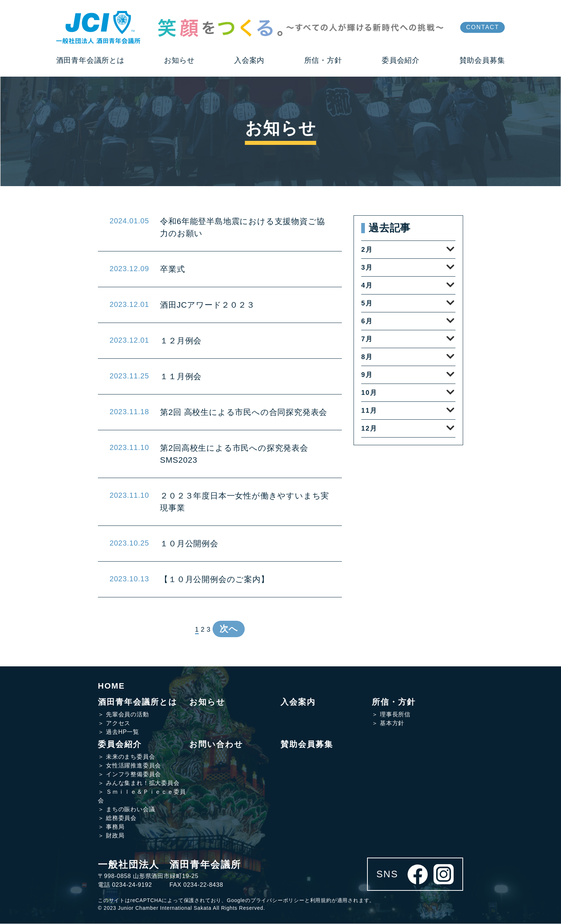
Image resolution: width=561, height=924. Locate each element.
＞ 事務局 (111, 827)
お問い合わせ (216, 745)
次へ (229, 629)
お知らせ (207, 702)
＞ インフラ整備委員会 (129, 775)
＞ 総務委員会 (117, 818)
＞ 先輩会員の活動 (123, 715)
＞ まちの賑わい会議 (126, 810)
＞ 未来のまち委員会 (126, 757)
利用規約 (321, 901)
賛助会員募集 (307, 745)
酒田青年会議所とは (138, 702)
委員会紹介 (120, 745)
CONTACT (482, 27)
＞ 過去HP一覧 (119, 732)
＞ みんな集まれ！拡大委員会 (139, 783)
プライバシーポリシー (278, 901)
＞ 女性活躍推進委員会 (129, 766)
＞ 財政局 (111, 836)
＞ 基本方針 (388, 723)
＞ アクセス (114, 723)
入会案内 (298, 702)
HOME (111, 686)
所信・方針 (394, 702)
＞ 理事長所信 (391, 715)
